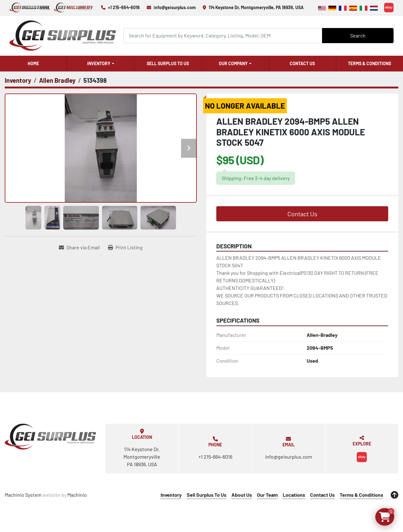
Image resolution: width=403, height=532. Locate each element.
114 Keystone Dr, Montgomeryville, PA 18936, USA (256, 7)
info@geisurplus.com (175, 7)
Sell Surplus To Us (168, 63)
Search (358, 35)
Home (33, 63)
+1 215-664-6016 (124, 7)
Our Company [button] (233, 63)
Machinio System (23, 495)
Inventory (99, 63)
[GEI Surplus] (50, 437)
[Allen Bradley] (57, 80)
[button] (101, 64)
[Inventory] (18, 80)
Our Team (267, 495)
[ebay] (389, 8)
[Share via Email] (79, 247)
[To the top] (394, 495)
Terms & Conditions (369, 63)
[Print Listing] (125, 247)
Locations (294, 495)
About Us (242, 495)
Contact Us (302, 63)
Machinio (77, 495)
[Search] (223, 35)
